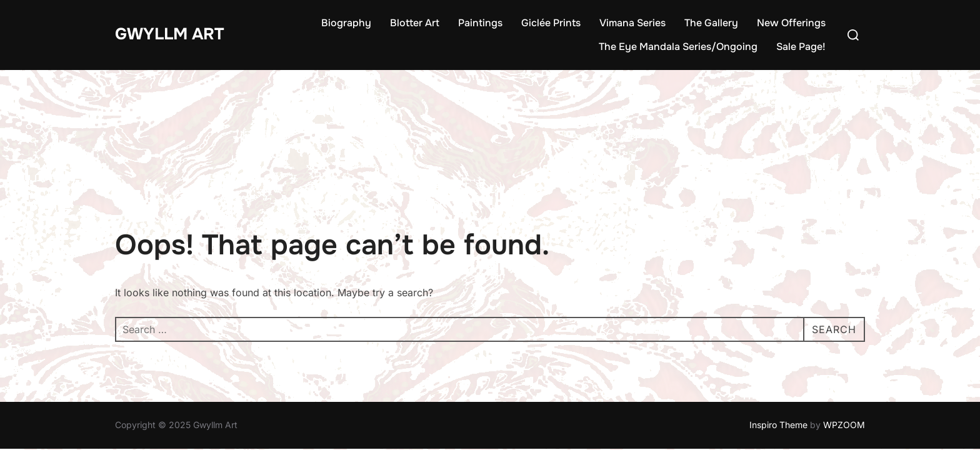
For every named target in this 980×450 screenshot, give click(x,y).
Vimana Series (632, 23)
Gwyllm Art (169, 34)
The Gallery (711, 23)
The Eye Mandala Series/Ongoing (678, 47)
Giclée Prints (551, 23)
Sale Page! (801, 47)
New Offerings (791, 23)
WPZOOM (844, 355)
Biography (346, 23)
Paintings (480, 23)
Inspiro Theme (778, 355)
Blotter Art (415, 23)
